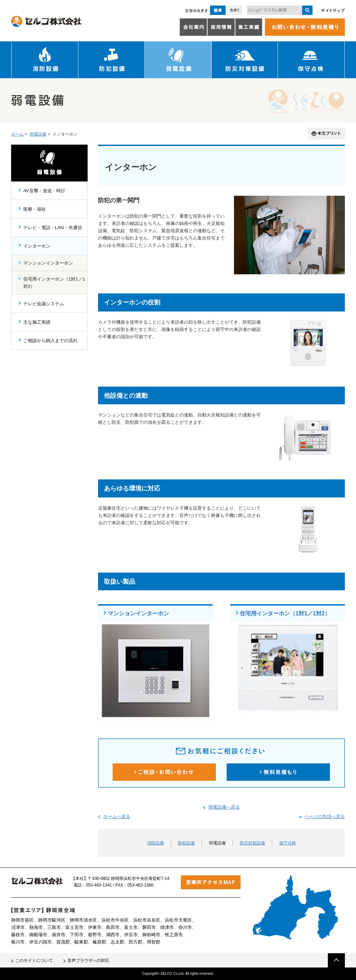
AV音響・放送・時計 (44, 191)
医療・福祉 (35, 209)
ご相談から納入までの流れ (50, 341)
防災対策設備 (245, 60)
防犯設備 (112, 60)
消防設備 (45, 60)
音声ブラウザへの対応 (88, 961)
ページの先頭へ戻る (325, 816)
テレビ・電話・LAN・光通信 (53, 228)
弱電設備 (178, 60)
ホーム (17, 134)
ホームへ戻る (117, 816)
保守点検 (311, 60)
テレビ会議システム (44, 304)
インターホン (37, 246)
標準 (218, 10)
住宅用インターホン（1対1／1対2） (285, 613)
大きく (234, 10)
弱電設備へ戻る (224, 807)
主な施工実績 (37, 322)
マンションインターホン (138, 613)
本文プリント (326, 133)
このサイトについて (34, 961)
